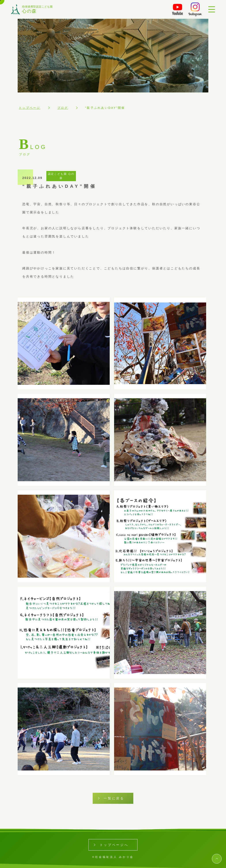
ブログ (63, 108)
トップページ (30, 108)
